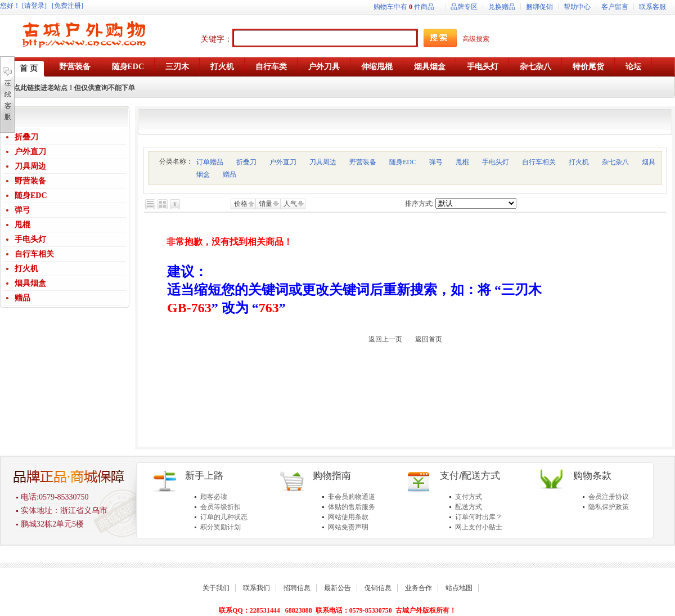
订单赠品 (210, 162)
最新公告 (337, 588)
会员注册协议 (609, 497)
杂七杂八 (615, 162)
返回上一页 (385, 339)
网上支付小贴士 (479, 527)
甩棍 (22, 225)
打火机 (26, 269)
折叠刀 (26, 137)
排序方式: (419, 204)
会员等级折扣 (220, 507)
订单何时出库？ (479, 517)
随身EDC (31, 195)
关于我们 (216, 588)
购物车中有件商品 (404, 7)
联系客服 (652, 7)
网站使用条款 (348, 517)
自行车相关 (34, 254)
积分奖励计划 (220, 527)
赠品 (22, 298)
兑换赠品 (502, 7)
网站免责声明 (348, 527)
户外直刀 (30, 152)
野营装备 (30, 181)
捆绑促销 (539, 7)
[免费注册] (67, 6)
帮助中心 (577, 7)
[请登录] (34, 6)
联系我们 (256, 588)
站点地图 (459, 588)
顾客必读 (214, 497)
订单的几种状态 (224, 517)
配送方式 (469, 507)
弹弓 (22, 210)
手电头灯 (30, 239)
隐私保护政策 (609, 507)
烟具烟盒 (30, 283)
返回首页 (429, 339)
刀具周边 (30, 166)
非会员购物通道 (352, 497)
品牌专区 (464, 7)
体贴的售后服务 (352, 507)
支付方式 (469, 497)
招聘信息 (297, 588)
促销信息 (378, 588)
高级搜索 (476, 39)
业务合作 (418, 588)
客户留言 (615, 7)
